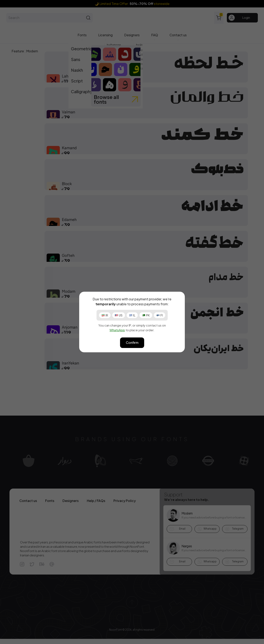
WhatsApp (117, 330)
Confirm (132, 343)
